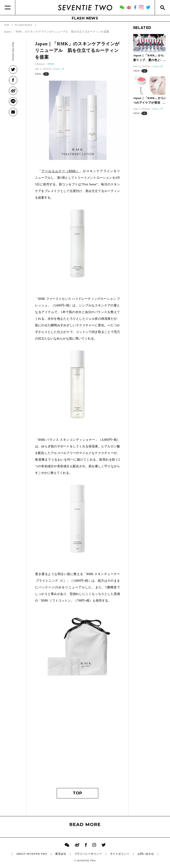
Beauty (40, 64)
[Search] (162, 8)
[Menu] (8, 8)
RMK (52, 64)
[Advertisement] (77, 742)
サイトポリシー (120, 854)
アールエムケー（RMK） (60, 171)
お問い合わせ (146, 854)
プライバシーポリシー (88, 854)
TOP (77, 793)
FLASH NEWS (85, 18)
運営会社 (61, 854)
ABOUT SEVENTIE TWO (31, 854)
